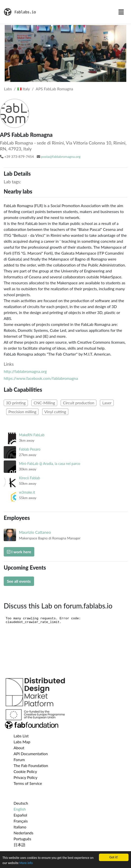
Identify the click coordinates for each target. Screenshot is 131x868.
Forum (19, 759)
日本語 (19, 845)
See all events (19, 581)
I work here (19, 552)
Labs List (21, 736)
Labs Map (22, 742)
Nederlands (23, 833)
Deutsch (21, 803)
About (19, 748)
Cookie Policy (25, 771)
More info (26, 863)
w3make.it (27, 492)
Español (20, 815)
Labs (8, 89)
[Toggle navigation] (121, 12)
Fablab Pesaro (30, 449)
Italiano (20, 827)
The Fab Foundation (31, 765)
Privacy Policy (26, 777)
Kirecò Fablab (29, 478)
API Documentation (31, 754)
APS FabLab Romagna (55, 89)
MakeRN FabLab (32, 435)
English (20, 809)
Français (21, 821)
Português (22, 839)
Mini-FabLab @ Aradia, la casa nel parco (50, 464)
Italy (24, 89)
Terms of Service (28, 783)
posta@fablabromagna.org (61, 157)
